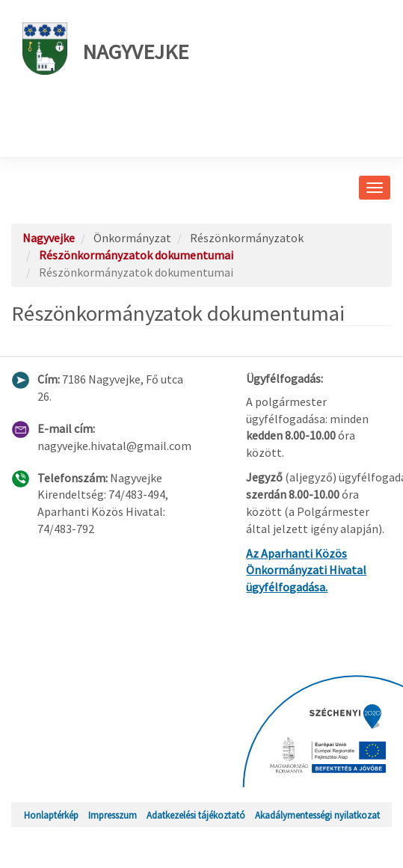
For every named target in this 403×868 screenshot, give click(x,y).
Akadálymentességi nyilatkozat (317, 815)
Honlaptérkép (51, 815)
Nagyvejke (105, 49)
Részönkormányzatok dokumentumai (136, 255)
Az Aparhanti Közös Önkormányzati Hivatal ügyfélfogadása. (306, 570)
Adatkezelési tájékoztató (196, 815)
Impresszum (113, 815)
